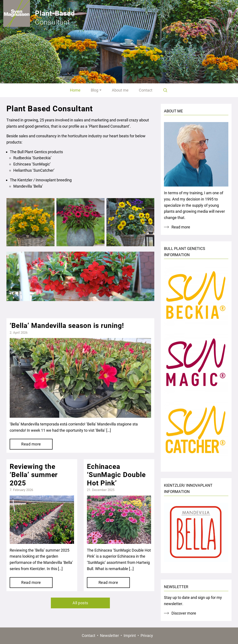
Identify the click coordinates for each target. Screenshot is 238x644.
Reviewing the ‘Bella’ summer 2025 (34, 475)
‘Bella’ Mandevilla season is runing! (67, 326)
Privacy (147, 636)
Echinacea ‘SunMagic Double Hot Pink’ (116, 475)
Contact (89, 636)
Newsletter (109, 636)
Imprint (130, 636)
